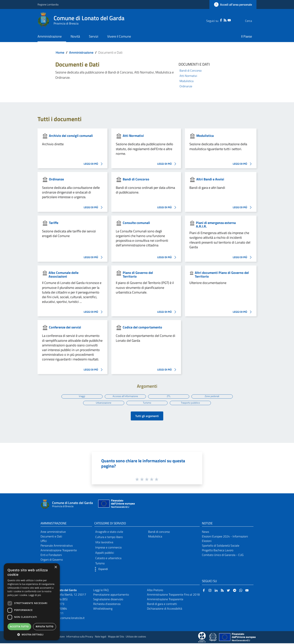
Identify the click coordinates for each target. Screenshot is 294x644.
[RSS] (218, 20)
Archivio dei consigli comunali (71, 136)
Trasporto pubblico (191, 403)
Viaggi (81, 396)
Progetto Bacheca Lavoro (218, 551)
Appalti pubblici (105, 553)
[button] (100, 570)
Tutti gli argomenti (147, 417)
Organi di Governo (52, 560)
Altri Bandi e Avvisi (210, 179)
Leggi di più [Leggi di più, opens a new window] (35, 595)
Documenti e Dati (51, 537)
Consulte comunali (136, 223)
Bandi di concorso (159, 532)
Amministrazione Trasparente (59, 551)
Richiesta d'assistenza (107, 605)
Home (60, 52)
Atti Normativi (188, 76)
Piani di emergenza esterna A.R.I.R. (216, 225)
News (205, 532)
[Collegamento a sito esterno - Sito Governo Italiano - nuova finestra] (213, 638)
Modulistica (187, 81)
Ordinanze (186, 86)
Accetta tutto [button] (19, 627)
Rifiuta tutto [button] (45, 627)
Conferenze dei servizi (65, 327)
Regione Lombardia (48, 4)
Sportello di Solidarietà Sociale (221, 546)
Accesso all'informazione (125, 396)
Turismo (147, 403)
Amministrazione (81, 52)
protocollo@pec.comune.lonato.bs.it (62, 619)
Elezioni (207, 542)
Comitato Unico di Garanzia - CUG (223, 556)
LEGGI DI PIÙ (94, 164)
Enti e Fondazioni (51, 556)
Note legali (101, 637)
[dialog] (32, 602)
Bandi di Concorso (191, 70)
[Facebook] (213, 20)
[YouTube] (222, 20)
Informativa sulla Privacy (80, 637)
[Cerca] (252, 21)
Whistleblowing (103, 609)
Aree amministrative (53, 532)
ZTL (169, 396)
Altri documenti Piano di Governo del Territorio (222, 275)
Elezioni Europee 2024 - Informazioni (225, 537)
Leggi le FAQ (101, 591)
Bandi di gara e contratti (162, 605)
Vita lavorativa (104, 543)
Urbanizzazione (103, 403)
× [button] (56, 567)
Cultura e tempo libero (109, 538)
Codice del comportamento (142, 327)
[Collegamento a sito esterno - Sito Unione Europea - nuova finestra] (116, 505)
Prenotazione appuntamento (111, 595)
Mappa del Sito (116, 637)
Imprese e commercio (108, 548)
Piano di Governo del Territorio (138, 275)
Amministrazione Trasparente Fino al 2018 (173, 595)
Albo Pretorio (155, 591)
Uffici (44, 542)
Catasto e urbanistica (108, 559)
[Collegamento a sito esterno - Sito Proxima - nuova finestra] (202, 638)
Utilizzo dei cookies (136, 637)
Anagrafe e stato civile (109, 532)
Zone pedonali (213, 396)
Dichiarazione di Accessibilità (165, 609)
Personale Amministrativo (57, 546)
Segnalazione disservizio (108, 600)
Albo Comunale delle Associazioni (64, 275)
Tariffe (54, 223)
